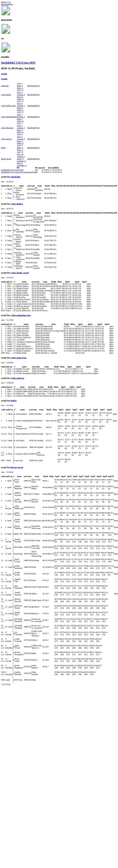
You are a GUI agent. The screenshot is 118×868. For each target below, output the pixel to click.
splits (89, 284)
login (3, 2)
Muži (20, 86)
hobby (3, 148)
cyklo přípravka (7, 128)
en (9, 2)
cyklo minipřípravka (9, 117)
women (21, 95)
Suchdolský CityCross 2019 (18, 63)
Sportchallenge (7, 4)
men (20, 92)
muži (20, 159)
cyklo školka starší (8, 106)
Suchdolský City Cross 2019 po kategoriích (18, 172)
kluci (20, 97)
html (30, 86)
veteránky (22, 166)
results (4, 79)
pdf (34, 86)
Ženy (20, 88)
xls (38, 86)
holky (20, 99)
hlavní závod (6, 159)
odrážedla (5, 86)
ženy (20, 163)
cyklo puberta (6, 139)
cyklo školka (6, 95)
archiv (4, 74)
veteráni (22, 161)
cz (6, 2)
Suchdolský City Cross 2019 (12, 170)
